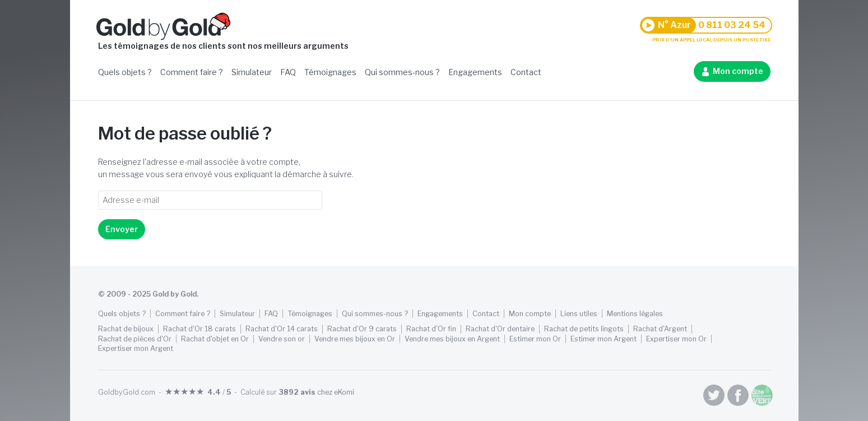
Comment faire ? (192, 72)
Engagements (475, 72)
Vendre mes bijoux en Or (355, 339)
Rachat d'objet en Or (215, 339)
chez (316, 392)
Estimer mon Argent (604, 339)
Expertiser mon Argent (136, 348)
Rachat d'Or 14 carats (282, 329)
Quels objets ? (125, 72)
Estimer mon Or (535, 339)
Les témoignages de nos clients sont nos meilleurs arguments (223, 46)
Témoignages (330, 72)
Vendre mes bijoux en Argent (452, 339)
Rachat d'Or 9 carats (362, 329)
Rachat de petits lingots (584, 329)
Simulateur (252, 72)
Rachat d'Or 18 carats (199, 329)
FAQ (288, 72)
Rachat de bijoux (126, 329)
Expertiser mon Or (676, 339)
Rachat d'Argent (660, 329)
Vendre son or (282, 339)
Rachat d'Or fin (431, 329)
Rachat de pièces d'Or (135, 339)
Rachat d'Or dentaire (500, 329)
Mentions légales (635, 314)
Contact (526, 72)
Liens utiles (579, 314)
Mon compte (738, 71)
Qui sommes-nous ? (402, 72)
